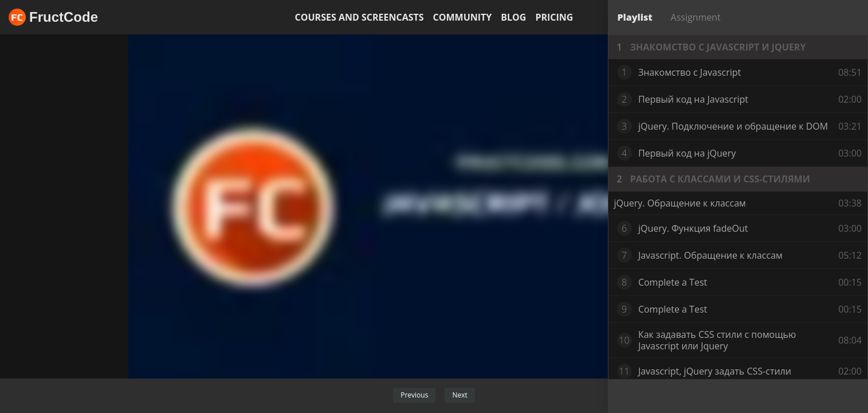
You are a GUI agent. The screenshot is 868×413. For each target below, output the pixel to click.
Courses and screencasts (360, 17)
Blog (513, 17)
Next (459, 395)
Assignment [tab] (696, 17)
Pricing (554, 17)
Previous (414, 395)
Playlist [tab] (635, 17)
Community (463, 17)
